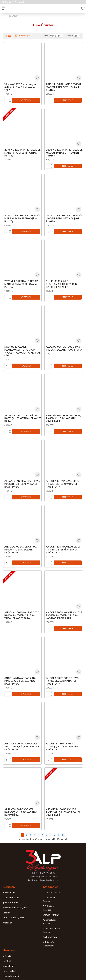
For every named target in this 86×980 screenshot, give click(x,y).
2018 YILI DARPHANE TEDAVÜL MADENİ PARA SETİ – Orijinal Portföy (64, 87)
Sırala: (38, 36)
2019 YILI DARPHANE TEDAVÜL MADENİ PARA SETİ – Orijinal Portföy (22, 152)
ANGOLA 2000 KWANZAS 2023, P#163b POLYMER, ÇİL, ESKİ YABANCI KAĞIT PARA (64, 611)
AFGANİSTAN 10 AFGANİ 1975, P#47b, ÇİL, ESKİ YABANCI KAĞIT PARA (63, 416)
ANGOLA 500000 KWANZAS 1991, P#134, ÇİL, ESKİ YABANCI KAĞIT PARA (22, 741)
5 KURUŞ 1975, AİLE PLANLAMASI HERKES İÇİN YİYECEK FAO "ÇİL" (62, 282)
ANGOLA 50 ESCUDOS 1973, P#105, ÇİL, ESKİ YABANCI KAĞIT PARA (62, 676)
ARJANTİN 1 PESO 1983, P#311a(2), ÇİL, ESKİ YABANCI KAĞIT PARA (63, 741)
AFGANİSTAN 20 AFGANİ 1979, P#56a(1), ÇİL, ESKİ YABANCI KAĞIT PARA (22, 481)
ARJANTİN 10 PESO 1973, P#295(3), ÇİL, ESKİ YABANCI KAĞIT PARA (21, 806)
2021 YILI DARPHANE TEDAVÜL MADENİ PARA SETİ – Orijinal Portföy (22, 217)
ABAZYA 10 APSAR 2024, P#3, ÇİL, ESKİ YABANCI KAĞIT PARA (64, 346)
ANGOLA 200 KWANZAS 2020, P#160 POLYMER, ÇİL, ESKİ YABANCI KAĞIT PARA (22, 611)
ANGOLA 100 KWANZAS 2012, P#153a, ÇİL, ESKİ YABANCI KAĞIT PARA (63, 546)
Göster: (70, 36)
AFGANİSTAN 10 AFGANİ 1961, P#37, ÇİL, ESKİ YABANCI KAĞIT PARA (23, 416)
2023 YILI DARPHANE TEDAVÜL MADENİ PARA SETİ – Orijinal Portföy (23, 282)
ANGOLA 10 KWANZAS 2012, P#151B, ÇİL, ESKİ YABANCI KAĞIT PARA (62, 481)
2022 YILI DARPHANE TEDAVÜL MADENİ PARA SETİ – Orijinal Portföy (64, 217)
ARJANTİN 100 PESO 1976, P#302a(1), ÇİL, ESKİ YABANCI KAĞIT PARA (63, 806)
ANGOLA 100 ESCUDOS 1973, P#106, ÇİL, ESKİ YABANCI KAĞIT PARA (21, 546)
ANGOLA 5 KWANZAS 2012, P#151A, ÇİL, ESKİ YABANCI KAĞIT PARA (20, 676)
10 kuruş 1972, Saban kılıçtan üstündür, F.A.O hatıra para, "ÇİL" (21, 87)
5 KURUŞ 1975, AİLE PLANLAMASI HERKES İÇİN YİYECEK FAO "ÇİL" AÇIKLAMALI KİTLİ (23, 349)
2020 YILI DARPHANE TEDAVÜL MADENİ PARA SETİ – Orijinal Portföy (64, 152)
